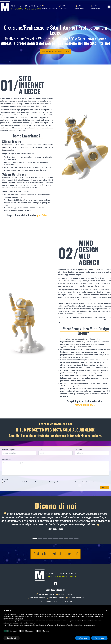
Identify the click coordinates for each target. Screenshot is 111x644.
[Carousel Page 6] (61, 538)
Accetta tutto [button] (99, 638)
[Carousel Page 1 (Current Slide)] (35, 538)
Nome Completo (9, 449)
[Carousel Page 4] (50, 538)
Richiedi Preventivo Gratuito (56, 52)
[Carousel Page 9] (76, 538)
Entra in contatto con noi (56, 554)
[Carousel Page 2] (40, 538)
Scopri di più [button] (12, 638)
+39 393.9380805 (80, 7)
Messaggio (6, 459)
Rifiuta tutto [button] (83, 638)
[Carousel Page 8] (71, 538)
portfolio (42, 215)
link (60, 482)
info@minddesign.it (50, 7)
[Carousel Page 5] (55, 538)
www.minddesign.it (85, 405)
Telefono (79, 449)
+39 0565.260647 (64, 7)
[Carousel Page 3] (45, 538)
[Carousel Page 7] (66, 538)
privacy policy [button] (83, 614)
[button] (106, 610)
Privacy (5, 479)
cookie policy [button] (19, 619)
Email (41, 449)
